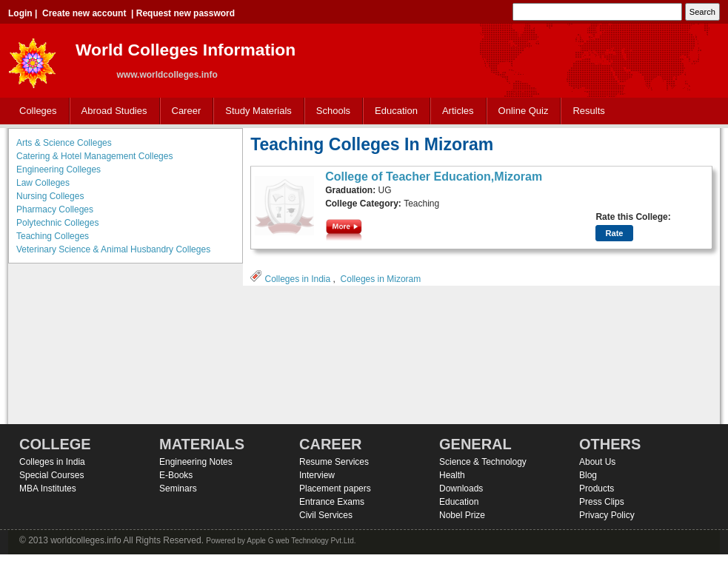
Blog (588, 475)
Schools (330, 111)
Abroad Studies (111, 111)
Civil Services (326, 515)
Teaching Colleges (53, 236)
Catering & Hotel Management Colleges (94, 156)
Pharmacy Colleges (55, 209)
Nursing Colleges (50, 196)
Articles (458, 111)
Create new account (84, 13)
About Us (597, 462)
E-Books (176, 475)
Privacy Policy (607, 515)
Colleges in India (297, 279)
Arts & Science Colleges (64, 143)
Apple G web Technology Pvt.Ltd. (301, 541)
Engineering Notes (196, 462)
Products (597, 489)
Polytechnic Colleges (57, 223)
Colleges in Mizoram (381, 279)
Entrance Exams (332, 502)
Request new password (186, 13)
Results (588, 111)
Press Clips (602, 502)
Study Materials (255, 111)
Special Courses (51, 475)
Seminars (178, 489)
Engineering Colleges (59, 169)
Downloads (461, 489)
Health (452, 475)
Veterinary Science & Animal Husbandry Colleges (113, 249)
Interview (317, 475)
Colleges (35, 111)
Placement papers (335, 489)
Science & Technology (483, 462)
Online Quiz (524, 111)
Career (183, 111)
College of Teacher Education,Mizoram (434, 177)
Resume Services (334, 462)
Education (393, 111)
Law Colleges (43, 183)
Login (20, 13)
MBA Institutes (48, 489)
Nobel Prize (462, 515)
